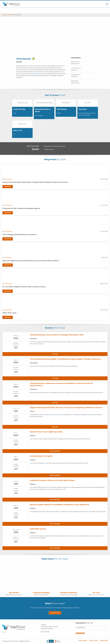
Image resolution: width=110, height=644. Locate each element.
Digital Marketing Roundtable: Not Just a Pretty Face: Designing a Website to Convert (66, 408)
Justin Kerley (34, 74)
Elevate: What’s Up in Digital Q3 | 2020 (46, 432)
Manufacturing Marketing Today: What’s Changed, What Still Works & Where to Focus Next (35, 182)
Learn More (55, 354)
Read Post (8, 187)
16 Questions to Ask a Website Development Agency (21, 208)
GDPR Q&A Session (38, 529)
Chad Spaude (8, 179)
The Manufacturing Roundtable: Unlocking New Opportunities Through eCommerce (65, 359)
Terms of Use (93, 641)
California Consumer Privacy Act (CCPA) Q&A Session (52, 480)
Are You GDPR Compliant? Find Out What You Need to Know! (24, 287)
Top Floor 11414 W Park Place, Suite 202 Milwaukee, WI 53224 (49, 627)
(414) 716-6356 (45, 632)
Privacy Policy (83, 641)
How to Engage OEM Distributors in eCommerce (20, 235)
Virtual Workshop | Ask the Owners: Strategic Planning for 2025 (57, 335)
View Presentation (55, 451)
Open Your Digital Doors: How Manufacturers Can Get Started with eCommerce (31, 261)
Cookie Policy (104, 641)
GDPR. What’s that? (9, 313)
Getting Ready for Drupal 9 (41, 456)
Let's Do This (55, 613)
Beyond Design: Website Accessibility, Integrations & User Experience (60, 505)
